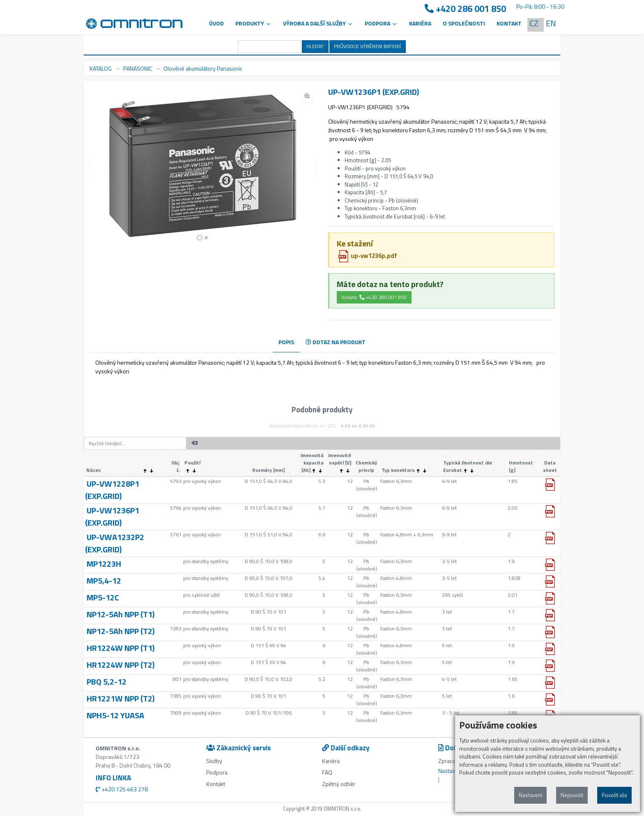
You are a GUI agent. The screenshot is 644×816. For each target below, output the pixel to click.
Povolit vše (614, 795)
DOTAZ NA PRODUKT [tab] (336, 342)
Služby (214, 761)
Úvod (216, 23)
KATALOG (101, 68)
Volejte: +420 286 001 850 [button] (374, 297)
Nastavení (530, 795)
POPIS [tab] (286, 342)
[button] (200, 238)
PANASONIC (138, 68)
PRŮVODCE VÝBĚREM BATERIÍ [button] (367, 46)
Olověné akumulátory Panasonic (203, 68)
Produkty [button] (253, 23)
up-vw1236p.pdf (367, 256)
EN (551, 23)
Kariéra (420, 23)
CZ (534, 23)
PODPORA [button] (381, 23)
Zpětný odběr (339, 784)
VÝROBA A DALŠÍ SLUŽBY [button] (318, 23)
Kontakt (509, 23)
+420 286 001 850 (465, 9)
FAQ (327, 772)
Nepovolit (572, 795)
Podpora (217, 772)
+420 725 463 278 (122, 789)
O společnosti (464, 23)
